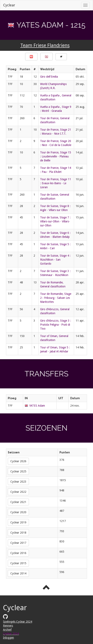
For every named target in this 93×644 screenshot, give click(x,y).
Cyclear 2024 (11, 634)
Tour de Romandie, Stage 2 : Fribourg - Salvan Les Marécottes (56, 298)
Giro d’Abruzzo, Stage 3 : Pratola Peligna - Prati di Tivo (56, 325)
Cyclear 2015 (18, 563)
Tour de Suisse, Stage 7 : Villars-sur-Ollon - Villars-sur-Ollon (55, 221)
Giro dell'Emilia (49, 77)
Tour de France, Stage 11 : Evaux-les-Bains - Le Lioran (56, 183)
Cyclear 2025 (18, 471)
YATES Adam (37, 406)
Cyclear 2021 (18, 502)
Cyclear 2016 (18, 553)
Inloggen (8, 638)
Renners (8, 626)
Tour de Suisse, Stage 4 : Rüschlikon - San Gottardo (55, 260)
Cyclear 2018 (18, 533)
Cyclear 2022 (18, 492)
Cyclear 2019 (18, 522)
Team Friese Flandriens (45, 45)
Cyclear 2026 (18, 461)
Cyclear (9, 5)
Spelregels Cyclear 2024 (18, 622)
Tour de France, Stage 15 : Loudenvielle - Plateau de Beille (56, 156)
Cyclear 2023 (18, 482)
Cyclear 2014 (18, 573)
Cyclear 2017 (18, 543)
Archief (7, 630)
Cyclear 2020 (18, 512)
